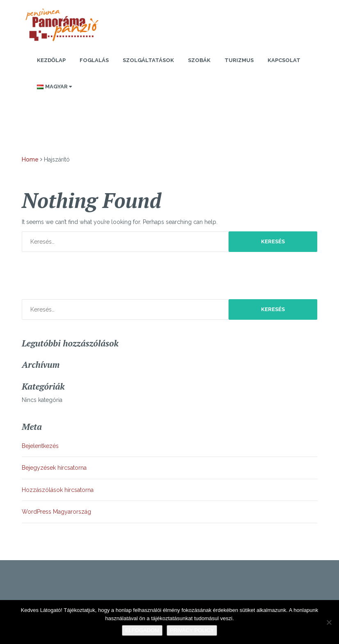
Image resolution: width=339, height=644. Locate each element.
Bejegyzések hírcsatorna (54, 468)
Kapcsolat (284, 60)
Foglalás (94, 60)
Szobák (199, 60)
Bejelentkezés (40, 446)
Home (30, 159)
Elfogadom (142, 630)
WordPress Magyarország (56, 512)
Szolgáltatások (148, 60)
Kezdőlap (51, 60)
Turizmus (239, 60)
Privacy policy (192, 630)
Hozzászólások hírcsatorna (58, 490)
